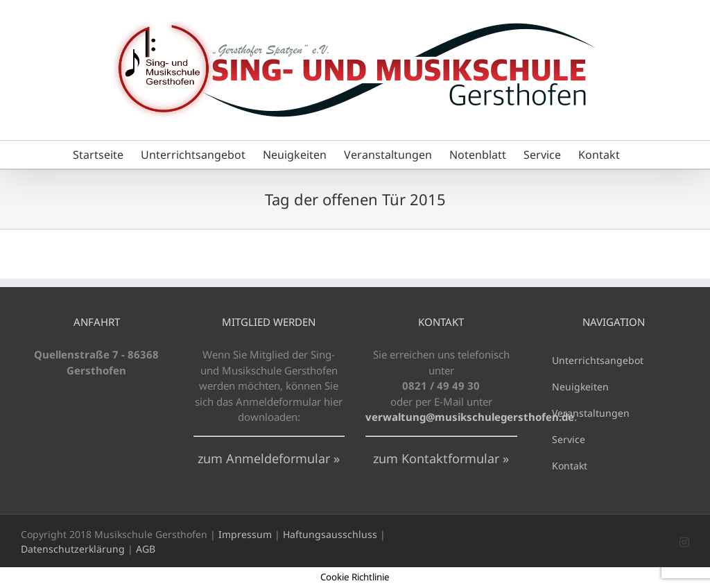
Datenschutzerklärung (73, 549)
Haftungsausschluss (330, 534)
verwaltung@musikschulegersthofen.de (470, 417)
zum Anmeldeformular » (269, 458)
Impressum (245, 534)
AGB (146, 549)
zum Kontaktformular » (441, 458)
